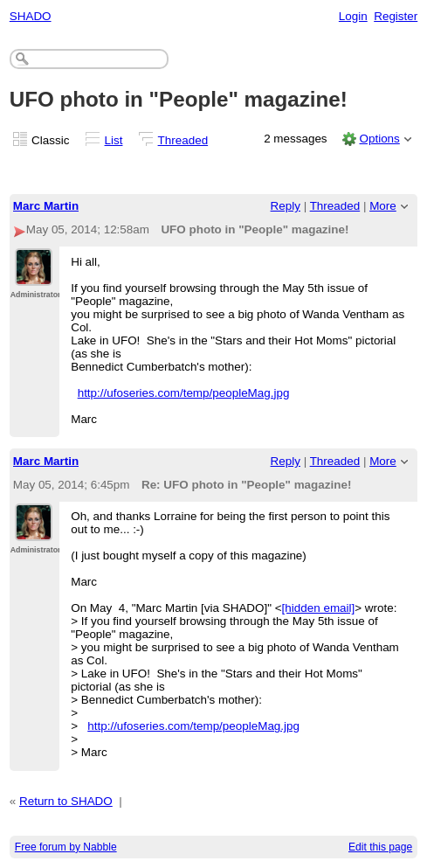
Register (396, 16)
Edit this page (380, 847)
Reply (286, 206)
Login (353, 16)
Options (379, 139)
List (114, 140)
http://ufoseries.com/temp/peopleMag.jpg (184, 393)
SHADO (31, 16)
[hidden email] (319, 608)
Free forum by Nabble (66, 847)
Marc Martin (46, 206)
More (383, 206)
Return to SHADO (66, 801)
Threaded (183, 140)
